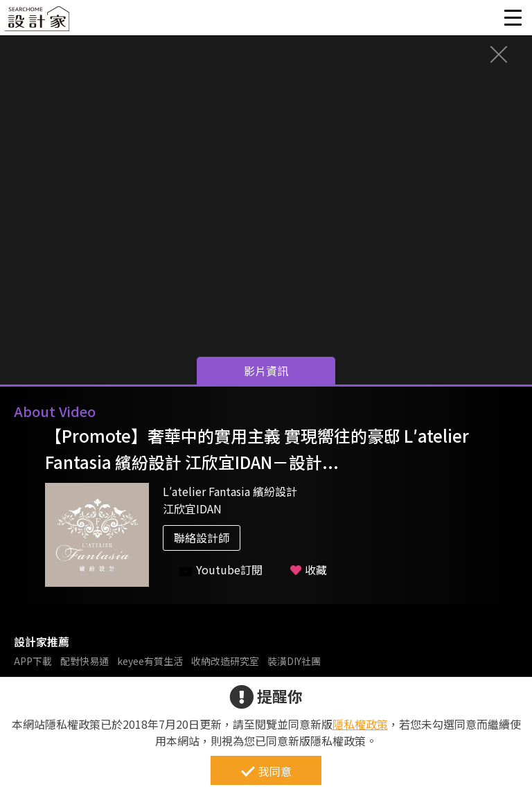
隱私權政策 (360, 724)
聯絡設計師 (202, 538)
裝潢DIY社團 (294, 661)
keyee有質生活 (150, 661)
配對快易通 (85, 661)
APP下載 (33, 661)
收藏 (309, 569)
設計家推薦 (42, 642)
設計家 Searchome (38, 23)
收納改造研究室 (225, 661)
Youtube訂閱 (221, 570)
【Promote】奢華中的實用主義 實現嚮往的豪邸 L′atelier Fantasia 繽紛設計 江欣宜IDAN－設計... (257, 449)
